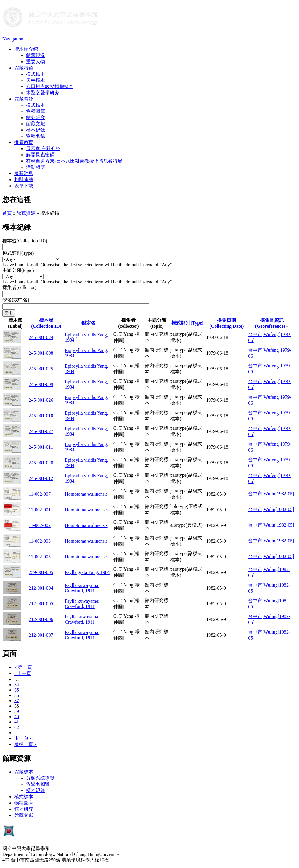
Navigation (13, 39)
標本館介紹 (26, 49)
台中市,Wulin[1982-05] (271, 494)
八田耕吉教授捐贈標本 (50, 86)
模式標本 (36, 74)
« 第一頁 (23, 667)
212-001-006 (41, 619)
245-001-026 (41, 400)
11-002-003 (40, 541)
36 (17, 695)
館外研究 (36, 117)
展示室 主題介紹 (43, 149)
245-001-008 (41, 353)
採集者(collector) (19, 287)
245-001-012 (41, 478)
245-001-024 (41, 337)
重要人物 (36, 62)
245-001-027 (41, 431)
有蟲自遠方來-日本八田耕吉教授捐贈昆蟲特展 (74, 161)
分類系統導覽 (40, 778)
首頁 (7, 213)
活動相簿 (36, 167)
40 (17, 717)
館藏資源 (24, 99)
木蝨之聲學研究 (43, 93)
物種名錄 (36, 136)
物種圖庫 (36, 111)
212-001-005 (41, 604)
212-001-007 (41, 635)
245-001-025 (41, 369)
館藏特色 (24, 68)
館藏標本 (24, 772)
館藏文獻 (36, 124)
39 (17, 711)
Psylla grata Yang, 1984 (87, 572)
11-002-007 (40, 494)
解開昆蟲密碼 (40, 155)
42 (17, 727)
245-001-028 (41, 463)
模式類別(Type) (18, 253)
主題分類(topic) (18, 270)
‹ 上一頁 (23, 673)
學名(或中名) (16, 300)
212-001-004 (41, 588)
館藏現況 (36, 55)
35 (17, 690)
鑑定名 (89, 323)
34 (17, 685)
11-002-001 (40, 510)
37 (17, 701)
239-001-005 (41, 572)
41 (17, 722)
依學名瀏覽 (38, 784)
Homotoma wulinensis (86, 494)
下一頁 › (23, 738)
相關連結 (24, 180)
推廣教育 (24, 142)
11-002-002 (40, 525)
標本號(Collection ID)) (25, 241)
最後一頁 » (25, 744)
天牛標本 (36, 80)
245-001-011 (41, 447)
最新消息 (24, 173)
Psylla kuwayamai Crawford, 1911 (82, 588)
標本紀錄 (36, 130)
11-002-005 (40, 557)
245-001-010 (41, 416)
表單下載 (24, 186)
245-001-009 (41, 384)
